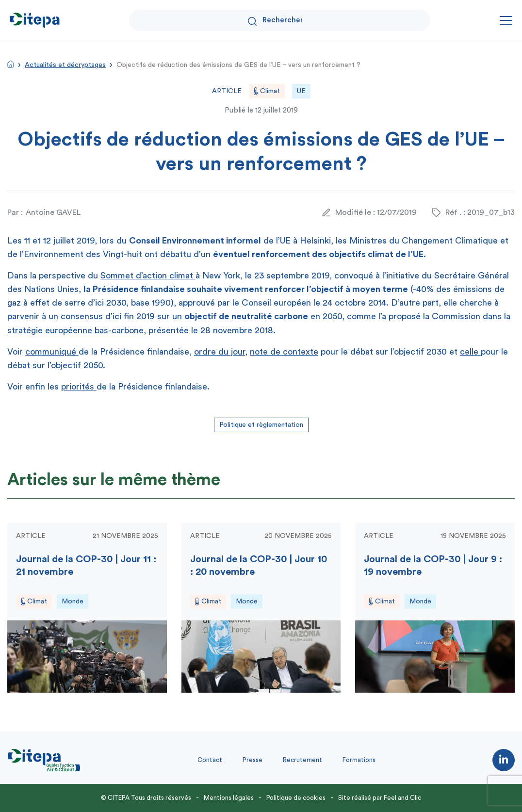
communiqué (52, 352)
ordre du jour (220, 352)
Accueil (11, 64)
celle (470, 352)
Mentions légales (229, 798)
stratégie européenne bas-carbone (75, 330)
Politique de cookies (296, 798)
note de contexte (284, 352)
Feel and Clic (402, 798)
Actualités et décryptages (65, 65)
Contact (210, 760)
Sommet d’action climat (148, 276)
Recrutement (302, 760)
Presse (253, 760)
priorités (79, 387)
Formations (359, 760)
